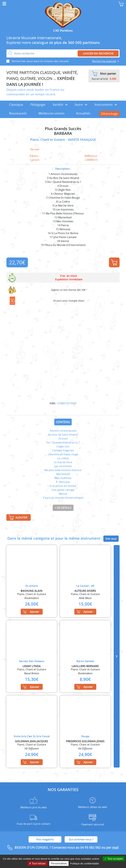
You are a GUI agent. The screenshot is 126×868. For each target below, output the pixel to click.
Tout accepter (114, 859)
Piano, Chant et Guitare (48, 140)
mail (115, 847)
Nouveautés (18, 113)
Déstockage (110, 114)
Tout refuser (37, 863)
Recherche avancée (104, 61)
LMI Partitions (63, 31)
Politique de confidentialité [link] (84, 863)
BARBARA (63, 133)
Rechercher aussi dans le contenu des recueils (40, 61)
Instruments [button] (106, 105)
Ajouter (114, 262)
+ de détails (63, 508)
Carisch (35, 160)
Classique (16, 105)
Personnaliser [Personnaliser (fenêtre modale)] (59, 863)
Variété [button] (60, 105)
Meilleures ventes (51, 113)
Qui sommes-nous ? (81, 839)
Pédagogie (38, 105)
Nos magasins (45, 839)
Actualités (83, 113)
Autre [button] (81, 105)
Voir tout (111, 539)
